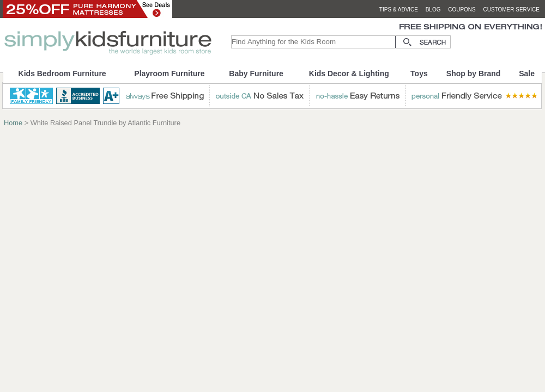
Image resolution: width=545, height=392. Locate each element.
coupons (462, 10)
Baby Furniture (256, 73)
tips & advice (399, 10)
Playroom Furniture (169, 73)
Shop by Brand (474, 73)
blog (433, 10)
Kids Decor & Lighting (349, 73)
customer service (511, 10)
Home (13, 123)
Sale (527, 73)
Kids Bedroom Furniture (62, 73)
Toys (419, 73)
